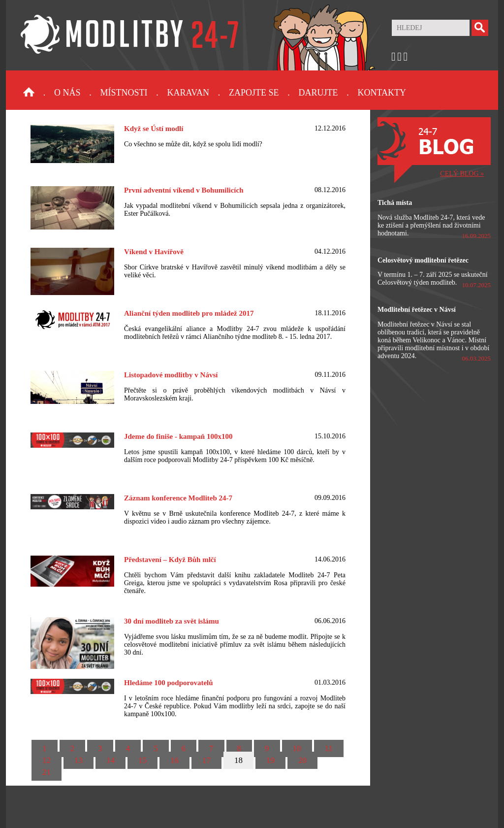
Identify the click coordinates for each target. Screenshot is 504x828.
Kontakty (382, 93)
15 (142, 760)
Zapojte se (254, 93)
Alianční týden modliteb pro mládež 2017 (189, 313)
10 (297, 748)
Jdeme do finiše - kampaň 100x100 (178, 436)
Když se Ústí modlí (154, 129)
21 (47, 772)
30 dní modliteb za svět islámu (172, 621)
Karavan (188, 93)
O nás (67, 93)
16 (174, 760)
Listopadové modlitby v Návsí (171, 375)
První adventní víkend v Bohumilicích (184, 190)
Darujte (318, 93)
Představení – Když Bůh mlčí (170, 560)
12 (47, 760)
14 (110, 760)
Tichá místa (395, 203)
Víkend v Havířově (154, 252)
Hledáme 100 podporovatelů (169, 683)
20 (302, 760)
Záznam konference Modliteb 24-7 (178, 498)
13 (79, 760)
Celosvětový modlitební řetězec (423, 260)
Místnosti (124, 93)
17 (206, 760)
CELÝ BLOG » (462, 174)
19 (270, 760)
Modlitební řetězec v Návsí (417, 310)
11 (329, 748)
